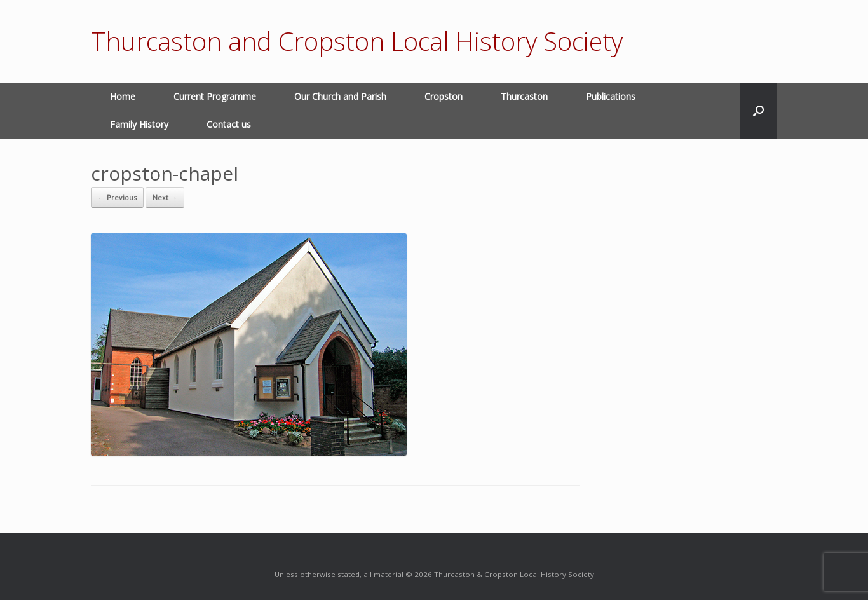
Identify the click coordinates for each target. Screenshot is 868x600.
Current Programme (215, 96)
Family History (139, 124)
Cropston (444, 96)
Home (123, 96)
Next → (165, 197)
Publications (611, 96)
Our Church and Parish (340, 96)
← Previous (117, 197)
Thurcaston (524, 96)
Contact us (229, 124)
